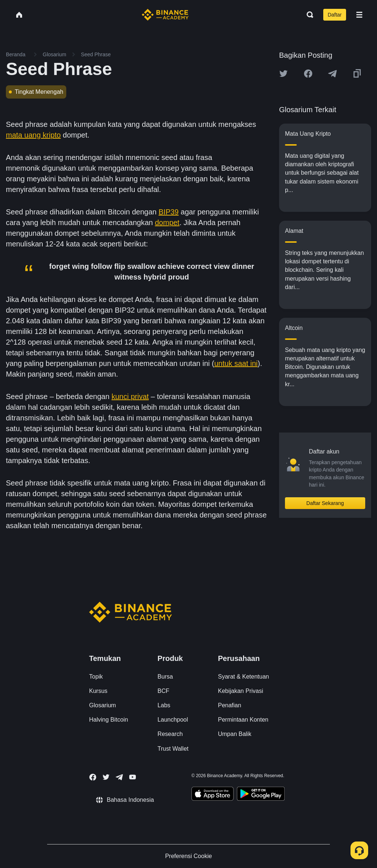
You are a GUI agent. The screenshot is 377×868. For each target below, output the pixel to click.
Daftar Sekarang (325, 503)
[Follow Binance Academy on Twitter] (106, 777)
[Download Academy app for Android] (261, 795)
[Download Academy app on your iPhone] (213, 795)
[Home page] (165, 15)
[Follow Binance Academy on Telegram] (119, 777)
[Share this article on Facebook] (308, 74)
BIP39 (169, 212)
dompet (167, 223)
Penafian (230, 705)
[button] (359, 15)
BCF (163, 691)
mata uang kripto (33, 135)
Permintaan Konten (243, 720)
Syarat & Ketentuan (244, 677)
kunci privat (130, 396)
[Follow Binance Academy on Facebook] (93, 777)
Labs (164, 705)
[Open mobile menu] (359, 15)
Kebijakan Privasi (241, 691)
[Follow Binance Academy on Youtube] (133, 777)
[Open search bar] (308, 15)
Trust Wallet (173, 749)
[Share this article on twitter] (283, 74)
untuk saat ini (236, 363)
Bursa (165, 677)
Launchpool (173, 720)
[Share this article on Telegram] (332, 74)
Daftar (335, 15)
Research (170, 734)
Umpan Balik (235, 734)
